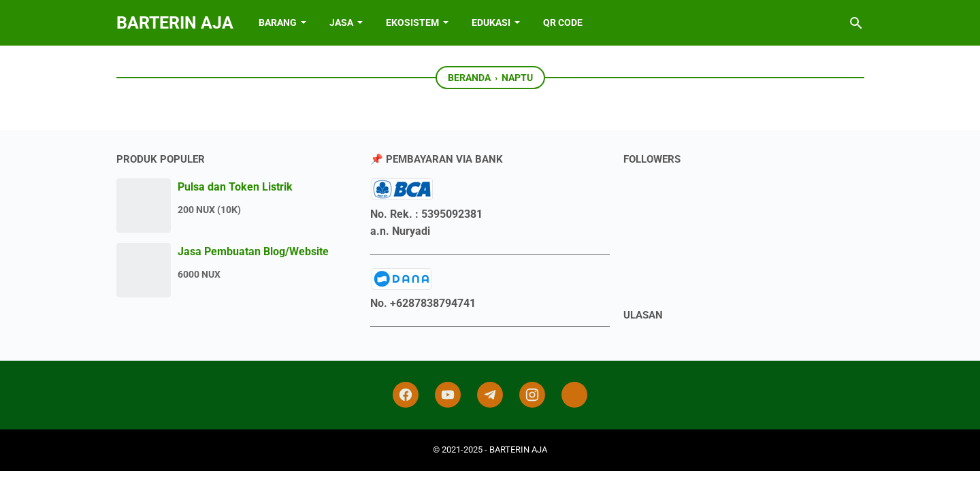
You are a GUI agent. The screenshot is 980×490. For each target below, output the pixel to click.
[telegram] (490, 395)
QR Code (563, 22)
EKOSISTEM (412, 22)
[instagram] (532, 395)
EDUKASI (491, 22)
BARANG (278, 22)
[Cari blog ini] (856, 23)
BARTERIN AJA (175, 23)
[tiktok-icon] (574, 395)
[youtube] (448, 395)
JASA (341, 22)
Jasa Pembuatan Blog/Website (253, 251)
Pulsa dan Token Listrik (235, 187)
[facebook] (406, 395)
